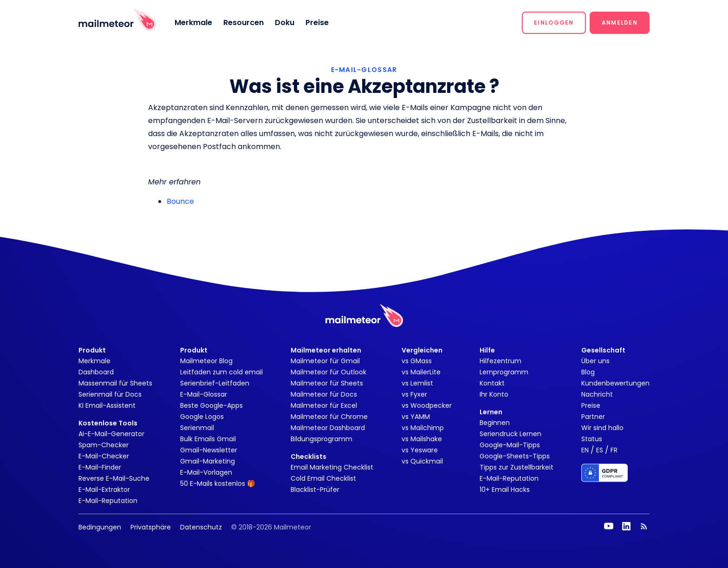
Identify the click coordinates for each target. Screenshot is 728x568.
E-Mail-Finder (100, 467)
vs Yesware (420, 450)
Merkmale (193, 23)
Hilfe (487, 350)
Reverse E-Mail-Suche (114, 478)
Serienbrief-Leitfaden (215, 383)
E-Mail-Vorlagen (206, 472)
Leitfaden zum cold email (221, 372)
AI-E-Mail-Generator (111, 434)
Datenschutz (201, 527)
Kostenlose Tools (108, 423)
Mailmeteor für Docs (324, 394)
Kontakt (492, 383)
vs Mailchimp (423, 428)
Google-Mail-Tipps (510, 445)
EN (585, 450)
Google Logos (202, 417)
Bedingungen (100, 527)
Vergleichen (422, 350)
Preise (317, 23)
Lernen (491, 412)
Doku (285, 23)
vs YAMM (416, 417)
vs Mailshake (422, 439)
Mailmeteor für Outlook (328, 372)
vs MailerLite (421, 372)
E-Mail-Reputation (108, 501)
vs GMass (417, 361)
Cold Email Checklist (323, 478)
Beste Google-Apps (211, 405)
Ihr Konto (494, 394)
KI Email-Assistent (107, 405)
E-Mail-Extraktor (104, 490)
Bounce (180, 201)
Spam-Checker (104, 445)
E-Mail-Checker (104, 456)
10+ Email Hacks (505, 490)
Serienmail (197, 428)
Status (592, 439)
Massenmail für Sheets (115, 383)
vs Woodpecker (427, 405)
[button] (554, 23)
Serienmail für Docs (110, 394)
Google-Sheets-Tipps (515, 456)
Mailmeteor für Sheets (327, 383)
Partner (593, 417)
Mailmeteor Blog (206, 361)
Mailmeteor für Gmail (325, 361)
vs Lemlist (417, 383)
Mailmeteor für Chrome (329, 417)
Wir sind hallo (602, 428)
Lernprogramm (504, 372)
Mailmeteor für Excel (324, 405)
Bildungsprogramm (322, 439)
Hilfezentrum (500, 361)
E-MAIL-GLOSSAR (364, 70)
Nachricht (597, 394)
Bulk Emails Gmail (208, 439)
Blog (588, 372)
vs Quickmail (422, 461)
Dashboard (96, 372)
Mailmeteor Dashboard (328, 428)
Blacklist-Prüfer (315, 490)
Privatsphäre (151, 527)
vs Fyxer (414, 394)
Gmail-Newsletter (209, 450)
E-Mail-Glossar (204, 394)
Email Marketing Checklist (332, 467)
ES (600, 450)
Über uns (595, 361)
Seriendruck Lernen (510, 434)
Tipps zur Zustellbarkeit (517, 467)
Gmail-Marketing (208, 461)
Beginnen (495, 423)
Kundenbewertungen (615, 383)
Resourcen (244, 23)
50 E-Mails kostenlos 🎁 (218, 483)
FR (614, 450)
